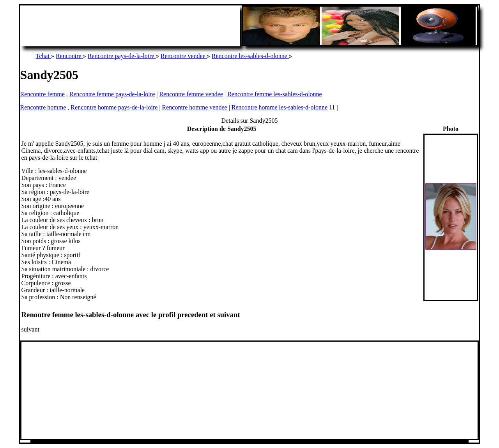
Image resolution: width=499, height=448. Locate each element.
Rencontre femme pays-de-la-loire (112, 94)
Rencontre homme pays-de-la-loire (114, 107)
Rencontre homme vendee (195, 107)
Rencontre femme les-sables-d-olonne (275, 94)
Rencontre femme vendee (191, 94)
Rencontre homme (43, 107)
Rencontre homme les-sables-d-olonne (280, 107)
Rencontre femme (42, 94)
